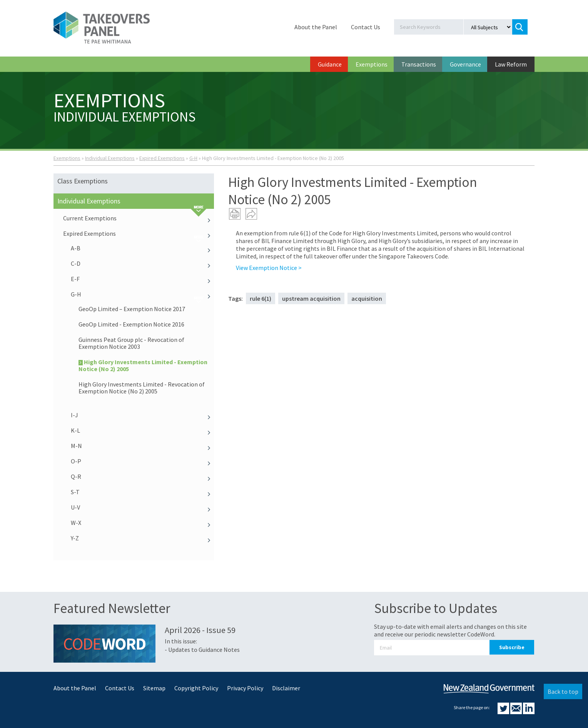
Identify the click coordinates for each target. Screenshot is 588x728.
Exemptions (372, 64)
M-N (142, 446)
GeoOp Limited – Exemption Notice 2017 (132, 309)
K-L (142, 430)
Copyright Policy (196, 688)
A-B (142, 248)
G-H (193, 158)
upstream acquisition (311, 298)
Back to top (563, 691)
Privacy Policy (245, 688)
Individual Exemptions (110, 158)
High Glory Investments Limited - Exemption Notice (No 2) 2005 (143, 365)
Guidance (330, 64)
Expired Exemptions (162, 158)
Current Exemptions (139, 218)
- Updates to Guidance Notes (202, 650)
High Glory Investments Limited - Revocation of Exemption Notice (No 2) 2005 (142, 388)
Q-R (142, 476)
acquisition (367, 298)
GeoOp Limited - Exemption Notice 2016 (131, 324)
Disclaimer (286, 688)
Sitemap (154, 688)
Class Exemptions (83, 181)
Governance (465, 64)
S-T (142, 492)
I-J (142, 415)
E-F (142, 279)
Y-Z (142, 538)
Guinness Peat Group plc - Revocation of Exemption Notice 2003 (131, 343)
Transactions (419, 64)
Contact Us (366, 27)
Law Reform (511, 64)
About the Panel (316, 27)
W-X (142, 523)
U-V (142, 507)
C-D (142, 263)
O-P (142, 461)
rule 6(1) (261, 298)
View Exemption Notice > (269, 268)
